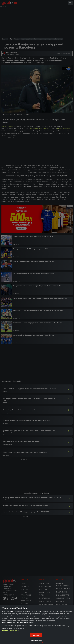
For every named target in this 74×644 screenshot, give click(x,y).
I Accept (36, 635)
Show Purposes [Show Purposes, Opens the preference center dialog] (36, 641)
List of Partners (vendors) (10, 630)
